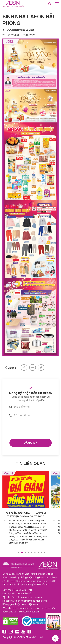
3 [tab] (25, 552)
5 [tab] (32, 552)
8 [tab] (41, 552)
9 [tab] (45, 552)
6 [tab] (35, 552)
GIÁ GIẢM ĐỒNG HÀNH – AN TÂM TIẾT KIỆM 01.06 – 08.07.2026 (26, 515)
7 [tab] (38, 552)
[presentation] (33, 428)
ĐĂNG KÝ (30, 443)
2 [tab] (22, 552)
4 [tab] (28, 552)
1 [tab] (19, 552)
